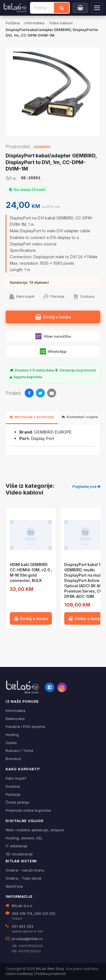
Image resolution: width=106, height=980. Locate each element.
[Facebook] (29, 393)
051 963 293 (23, 926)
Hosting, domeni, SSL (24, 838)
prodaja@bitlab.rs (27, 939)
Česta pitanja (17, 802)
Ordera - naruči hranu (25, 870)
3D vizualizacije (19, 854)
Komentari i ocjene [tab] (80, 417)
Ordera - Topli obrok (24, 878)
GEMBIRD (42, 147)
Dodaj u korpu (53, 317)
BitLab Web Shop (50, 969)
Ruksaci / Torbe (19, 751)
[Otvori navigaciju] (97, 8)
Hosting (12, 735)
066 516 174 (22, 913)
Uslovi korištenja (19, 974)
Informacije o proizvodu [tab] (32, 417)
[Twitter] (40, 393)
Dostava (13, 786)
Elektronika (15, 719)
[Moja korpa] (80, 8)
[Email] (52, 393)
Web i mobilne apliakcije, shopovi (35, 830)
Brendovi (13, 759)
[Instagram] (62, 687)
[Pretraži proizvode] (42, 8)
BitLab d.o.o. (22, 906)
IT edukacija (16, 846)
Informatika (15, 711)
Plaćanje (13, 794)
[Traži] (62, 8)
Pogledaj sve (86, 486)
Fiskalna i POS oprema (25, 726)
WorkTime (14, 886)
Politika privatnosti (51, 974)
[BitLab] (15, 8)
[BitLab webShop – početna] (22, 687)
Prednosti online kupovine (28, 810)
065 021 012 (45, 913)
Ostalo (11, 743)
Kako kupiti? (16, 778)
